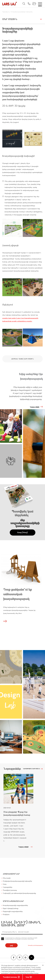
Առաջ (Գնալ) (22, 532)
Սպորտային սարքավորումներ (13, 911)
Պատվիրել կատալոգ (10, 977)
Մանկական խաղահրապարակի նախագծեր (17, 881)
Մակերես (6, 914)
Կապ (27, 977)
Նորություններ (8, 887)
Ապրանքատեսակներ (13, 901)
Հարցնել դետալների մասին (22, 359)
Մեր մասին (7, 878)
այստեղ (29, 321)
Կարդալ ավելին (35, 407)
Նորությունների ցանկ (31, 769)
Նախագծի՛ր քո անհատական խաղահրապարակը (19, 893)
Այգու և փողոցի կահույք (11, 908)
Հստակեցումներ (11, 874)
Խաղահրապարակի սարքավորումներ (15, 905)
